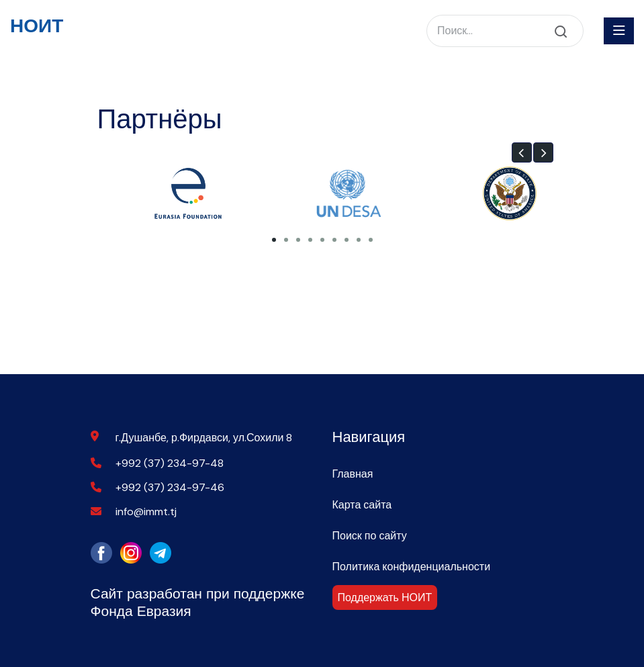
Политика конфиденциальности (412, 567)
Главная (353, 474)
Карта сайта (362, 505)
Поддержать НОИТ (385, 597)
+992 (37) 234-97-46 (170, 487)
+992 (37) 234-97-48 (170, 463)
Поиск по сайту (370, 536)
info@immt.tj (146, 512)
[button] (522, 152)
